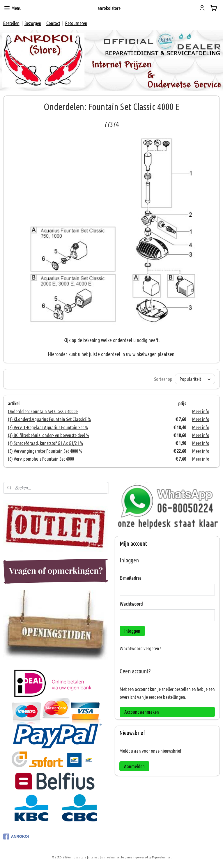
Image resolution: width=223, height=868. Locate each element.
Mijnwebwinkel (162, 857)
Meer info (201, 411)
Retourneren (76, 23)
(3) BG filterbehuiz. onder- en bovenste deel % (48, 435)
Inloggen (132, 631)
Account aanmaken (142, 712)
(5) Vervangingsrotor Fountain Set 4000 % (45, 451)
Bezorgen (33, 23)
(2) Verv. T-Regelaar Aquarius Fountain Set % (48, 427)
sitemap (94, 857)
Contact (53, 23)
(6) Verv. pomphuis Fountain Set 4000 (41, 459)
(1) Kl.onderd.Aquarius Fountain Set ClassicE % (49, 419)
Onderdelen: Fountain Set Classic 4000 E (43, 411)
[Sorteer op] (195, 379)
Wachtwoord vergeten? (140, 648)
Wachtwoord (131, 604)
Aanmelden (134, 766)
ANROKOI (16, 837)
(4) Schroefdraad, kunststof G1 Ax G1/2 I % (45, 443)
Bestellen (11, 23)
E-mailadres (130, 578)
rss (103, 857)
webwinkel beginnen (121, 857)
